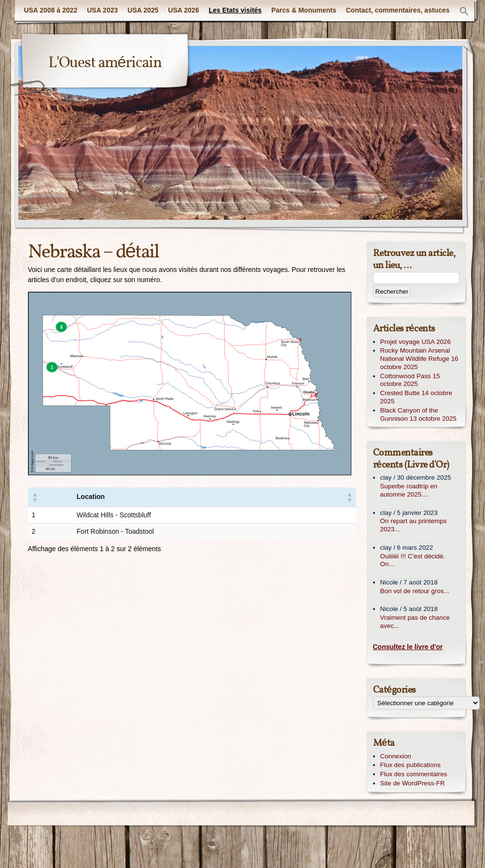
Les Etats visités (235, 10)
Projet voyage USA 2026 (416, 342)
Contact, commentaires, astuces (398, 10)
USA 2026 (183, 10)
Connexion (396, 756)
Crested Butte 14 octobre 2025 (416, 397)
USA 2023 (102, 10)
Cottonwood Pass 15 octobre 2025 (410, 380)
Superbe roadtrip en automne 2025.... (409, 490)
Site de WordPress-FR (413, 783)
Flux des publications (411, 765)
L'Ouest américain (105, 63)
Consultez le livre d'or (408, 647)
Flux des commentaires (414, 774)
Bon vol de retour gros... (415, 591)
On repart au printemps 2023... (414, 525)
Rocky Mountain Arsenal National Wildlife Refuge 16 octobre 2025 (419, 359)
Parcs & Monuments (304, 10)
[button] (464, 12)
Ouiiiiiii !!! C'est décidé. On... (413, 560)
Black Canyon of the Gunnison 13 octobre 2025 (418, 414)
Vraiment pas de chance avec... (415, 622)
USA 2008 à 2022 (50, 10)
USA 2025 (143, 10)
